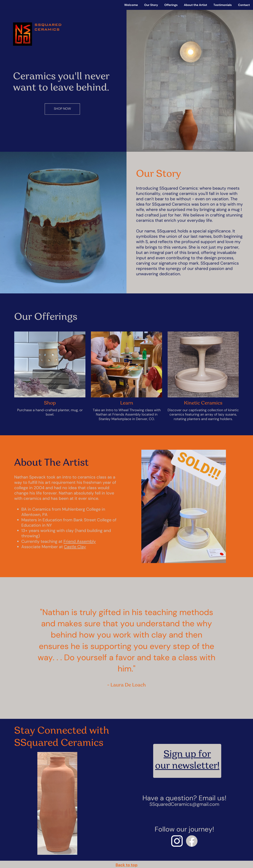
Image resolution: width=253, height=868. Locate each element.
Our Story (151, 5)
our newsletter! (187, 767)
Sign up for (187, 755)
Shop (50, 403)
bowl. (50, 415)
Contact (244, 5)
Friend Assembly (80, 541)
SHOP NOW (62, 109)
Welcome (131, 5)
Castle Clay (75, 547)
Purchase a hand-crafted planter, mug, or (50, 410)
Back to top (127, 865)
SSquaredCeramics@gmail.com (184, 804)
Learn (127, 403)
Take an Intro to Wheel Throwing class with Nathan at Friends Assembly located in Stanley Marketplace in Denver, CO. (127, 415)
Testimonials (223, 5)
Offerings (171, 5)
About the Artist (195, 5)
